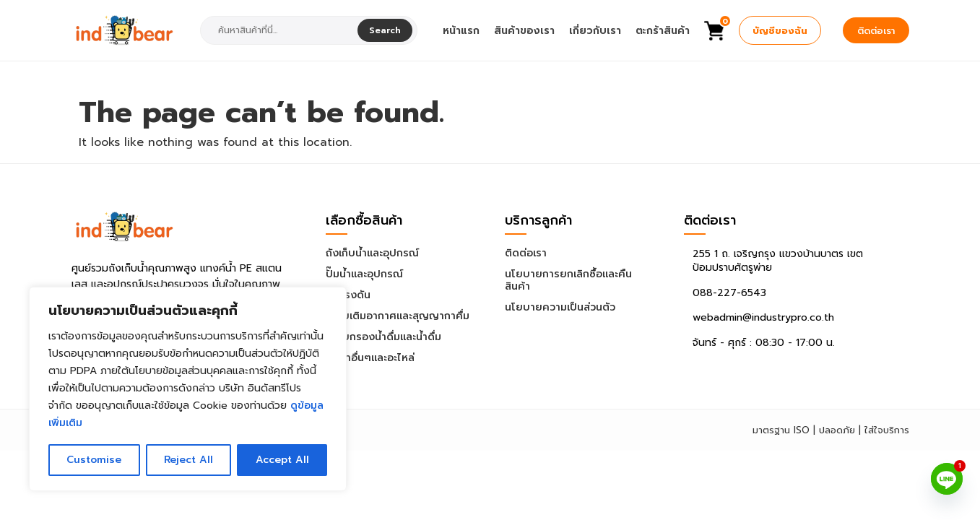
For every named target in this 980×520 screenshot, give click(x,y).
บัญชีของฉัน (780, 31)
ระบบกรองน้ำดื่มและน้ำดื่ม (383, 337)
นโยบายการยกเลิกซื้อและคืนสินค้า (568, 280)
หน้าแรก (461, 31)
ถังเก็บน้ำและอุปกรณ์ (372, 253)
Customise (94, 460)
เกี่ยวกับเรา (595, 31)
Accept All (282, 460)
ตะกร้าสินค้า (663, 31)
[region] (188, 389)
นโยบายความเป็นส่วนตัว (560, 307)
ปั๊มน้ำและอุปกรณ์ (364, 274)
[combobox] (280, 30)
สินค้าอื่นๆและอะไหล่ (370, 358)
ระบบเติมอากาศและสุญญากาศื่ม (398, 316)
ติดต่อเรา (876, 31)
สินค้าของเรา (524, 31)
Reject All (188, 460)
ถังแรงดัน (348, 295)
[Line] (947, 479)
